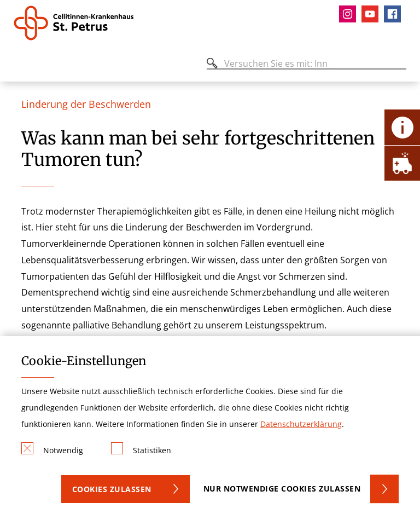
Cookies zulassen (112, 489)
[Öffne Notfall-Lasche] (402, 163)
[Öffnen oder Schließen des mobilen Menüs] (20, 65)
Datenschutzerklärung (301, 424)
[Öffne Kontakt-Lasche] (402, 127)
